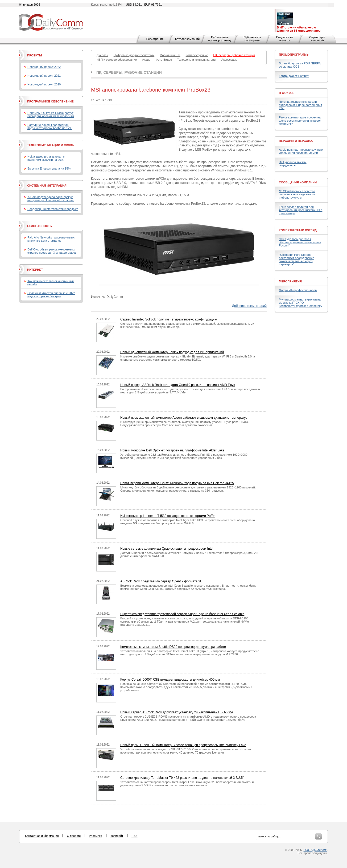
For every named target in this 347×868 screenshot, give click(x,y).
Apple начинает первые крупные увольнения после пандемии (301, 151)
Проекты (34, 55)
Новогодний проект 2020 (44, 84)
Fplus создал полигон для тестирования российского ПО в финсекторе (301, 210)
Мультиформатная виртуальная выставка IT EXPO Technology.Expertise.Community (301, 303)
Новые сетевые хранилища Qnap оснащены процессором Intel (167, 549)
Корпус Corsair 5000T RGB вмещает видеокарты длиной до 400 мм (170, 680)
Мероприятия (290, 281)
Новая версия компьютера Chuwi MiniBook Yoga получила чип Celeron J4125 (177, 483)
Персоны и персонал (297, 141)
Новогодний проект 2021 (44, 76)
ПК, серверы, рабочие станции (129, 72)
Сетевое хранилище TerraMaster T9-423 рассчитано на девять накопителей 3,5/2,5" (182, 778)
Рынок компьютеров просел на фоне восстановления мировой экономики (300, 121)
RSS (135, 836)
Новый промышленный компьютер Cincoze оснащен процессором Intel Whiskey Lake (183, 745)
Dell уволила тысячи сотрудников (293, 164)
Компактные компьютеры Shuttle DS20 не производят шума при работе (173, 647)
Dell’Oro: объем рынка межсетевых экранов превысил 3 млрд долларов (52, 251)
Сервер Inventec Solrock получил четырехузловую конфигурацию (169, 319)
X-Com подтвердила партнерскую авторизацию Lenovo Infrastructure (51, 199)
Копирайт (117, 836)
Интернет (35, 270)
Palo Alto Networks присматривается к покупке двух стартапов (52, 239)
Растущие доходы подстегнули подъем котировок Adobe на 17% (50, 126)
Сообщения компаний (298, 182)
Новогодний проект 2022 (44, 67)
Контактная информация (42, 836)
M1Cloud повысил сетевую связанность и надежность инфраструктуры (297, 194)
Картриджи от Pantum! (294, 76)
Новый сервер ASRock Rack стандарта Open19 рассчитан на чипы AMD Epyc (178, 385)
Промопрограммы (294, 55)
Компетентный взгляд (298, 230)
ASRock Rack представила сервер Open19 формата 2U (161, 581)
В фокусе (287, 93)
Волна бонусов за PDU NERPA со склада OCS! (300, 65)
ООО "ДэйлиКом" (315, 850)
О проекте (74, 836)
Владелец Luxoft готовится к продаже (53, 209)
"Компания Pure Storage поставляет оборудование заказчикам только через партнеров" (297, 260)
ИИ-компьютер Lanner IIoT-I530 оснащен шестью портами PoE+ (168, 516)
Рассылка (96, 836)
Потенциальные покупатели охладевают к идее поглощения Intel (300, 105)
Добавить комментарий (249, 306)
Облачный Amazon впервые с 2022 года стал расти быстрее (51, 295)
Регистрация (155, 39)
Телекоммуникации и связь (51, 145)
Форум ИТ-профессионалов (298, 290)
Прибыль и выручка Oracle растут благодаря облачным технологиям (51, 114)
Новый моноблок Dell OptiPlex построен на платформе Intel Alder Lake (172, 450)
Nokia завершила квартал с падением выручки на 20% (46, 158)
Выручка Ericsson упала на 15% (49, 168)
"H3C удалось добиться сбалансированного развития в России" (300, 242)
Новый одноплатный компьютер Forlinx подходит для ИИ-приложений (172, 352)
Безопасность (40, 226)
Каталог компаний (187, 39)
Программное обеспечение (50, 101)
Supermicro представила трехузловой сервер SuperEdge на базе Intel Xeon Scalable (182, 614)
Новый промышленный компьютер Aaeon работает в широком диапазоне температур (184, 418)
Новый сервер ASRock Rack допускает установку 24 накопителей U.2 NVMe (177, 712)
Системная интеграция (47, 186)
